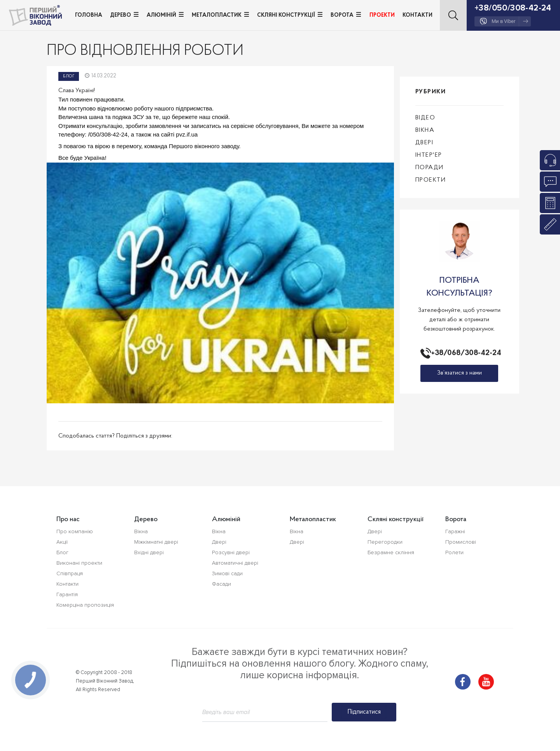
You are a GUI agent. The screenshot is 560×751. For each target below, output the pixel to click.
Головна (89, 15)
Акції (62, 542)
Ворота (342, 15)
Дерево (121, 15)
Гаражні (455, 531)
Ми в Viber (504, 21)
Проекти (382, 15)
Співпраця (70, 573)
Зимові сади (227, 573)
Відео (425, 118)
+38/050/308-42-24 (513, 8)
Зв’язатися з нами (459, 373)
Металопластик (217, 15)
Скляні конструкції (286, 15)
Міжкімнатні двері (156, 542)
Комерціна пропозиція (85, 605)
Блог (69, 76)
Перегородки (385, 542)
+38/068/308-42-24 (465, 353)
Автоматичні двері (235, 563)
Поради (430, 168)
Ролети (454, 552)
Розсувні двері (231, 552)
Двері (424, 143)
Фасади (221, 584)
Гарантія (67, 594)
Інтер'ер (429, 155)
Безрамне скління (391, 552)
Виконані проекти (79, 563)
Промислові (461, 542)
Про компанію (75, 531)
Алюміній (161, 15)
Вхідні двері (149, 552)
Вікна (425, 130)
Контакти (417, 15)
